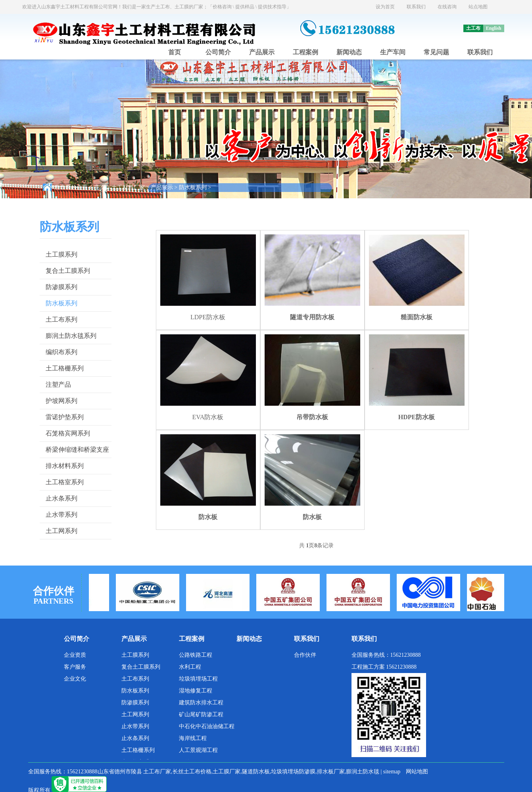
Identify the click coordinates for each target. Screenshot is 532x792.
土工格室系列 (65, 482)
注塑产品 (58, 384)
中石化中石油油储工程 (207, 726)
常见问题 (436, 52)
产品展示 (262, 52)
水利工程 (190, 667)
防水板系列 (193, 187)
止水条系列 (61, 498)
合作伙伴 (305, 655)
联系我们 (416, 7)
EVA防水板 (208, 417)
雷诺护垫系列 (65, 417)
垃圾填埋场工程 (198, 679)
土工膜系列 (61, 254)
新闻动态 (349, 52)
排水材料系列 (65, 466)
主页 (100, 187)
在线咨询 (447, 7)
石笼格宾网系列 (68, 433)
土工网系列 (61, 531)
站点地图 (478, 7)
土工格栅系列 (65, 368)
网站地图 (417, 772)
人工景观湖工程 (198, 750)
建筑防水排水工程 (201, 703)
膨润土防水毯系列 (71, 336)
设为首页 (385, 7)
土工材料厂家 (128, 187)
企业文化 (75, 679)
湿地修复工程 (196, 691)
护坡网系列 (61, 401)
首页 (175, 52)
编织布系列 (61, 352)
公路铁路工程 (196, 655)
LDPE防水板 (208, 317)
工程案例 (305, 52)
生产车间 (393, 52)
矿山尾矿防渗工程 (201, 714)
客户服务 (75, 667)
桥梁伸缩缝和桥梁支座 (77, 450)
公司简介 (218, 52)
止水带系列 (61, 515)
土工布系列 (61, 319)
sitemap (392, 772)
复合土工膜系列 (68, 271)
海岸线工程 (193, 738)
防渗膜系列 (61, 287)
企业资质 (75, 655)
